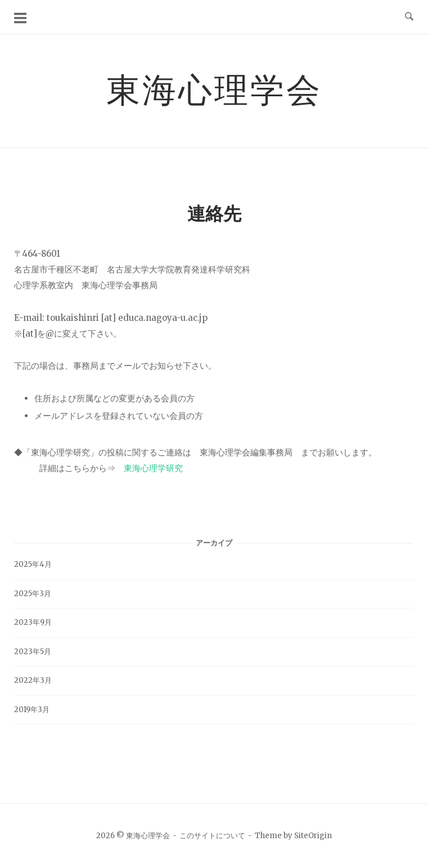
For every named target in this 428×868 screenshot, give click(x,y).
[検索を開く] (409, 17)
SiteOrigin (313, 836)
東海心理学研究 (153, 468)
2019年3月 (32, 710)
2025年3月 (33, 594)
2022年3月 (33, 680)
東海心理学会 (214, 89)
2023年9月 (33, 622)
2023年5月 (33, 652)
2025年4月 (33, 564)
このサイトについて (212, 836)
